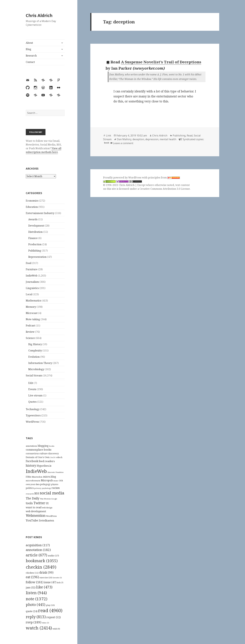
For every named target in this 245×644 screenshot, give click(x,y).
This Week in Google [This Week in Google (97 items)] (49, 499)
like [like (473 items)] (44, 587)
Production (35, 244)
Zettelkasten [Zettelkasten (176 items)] (46, 521)
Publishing (35, 251)
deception (138, 139)
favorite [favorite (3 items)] (57, 578)
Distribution (35, 232)
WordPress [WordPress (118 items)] (51, 516)
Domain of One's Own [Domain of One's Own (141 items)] (38, 457)
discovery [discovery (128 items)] (54, 453)
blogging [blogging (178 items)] (43, 446)
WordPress (32, 422)
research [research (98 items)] (30, 494)
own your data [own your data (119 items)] (33, 484)
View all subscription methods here (44, 150)
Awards (33, 219)
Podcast (30, 326)
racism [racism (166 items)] (56, 488)
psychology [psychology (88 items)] (46, 488)
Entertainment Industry (40, 213)
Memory (31, 307)
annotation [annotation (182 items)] (38, 550)
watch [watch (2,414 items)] (39, 628)
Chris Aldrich (39, 15)
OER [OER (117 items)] (61, 481)
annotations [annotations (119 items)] (31, 446)
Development (36, 226)
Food (29, 263)
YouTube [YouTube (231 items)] (32, 520)
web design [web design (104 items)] (47, 508)
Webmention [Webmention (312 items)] (36, 516)
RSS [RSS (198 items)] (37, 493)
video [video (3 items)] (45, 623)
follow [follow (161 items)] (35, 582)
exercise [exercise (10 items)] (46, 577)
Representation (37, 257)
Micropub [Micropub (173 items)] (47, 480)
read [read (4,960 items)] (50, 610)
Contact (30, 62)
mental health (168, 139)
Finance (33, 238)
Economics (32, 201)
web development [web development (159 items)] (36, 511)
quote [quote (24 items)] (32, 611)
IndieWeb (32, 276)
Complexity (35, 350)
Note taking (33, 319)
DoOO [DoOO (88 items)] (53, 457)
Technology (33, 409)
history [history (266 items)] (31, 465)
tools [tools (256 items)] (29, 503)
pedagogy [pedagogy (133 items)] (45, 484)
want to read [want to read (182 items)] (34, 507)
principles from (164, 178)
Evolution (34, 357)
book (107, 143)
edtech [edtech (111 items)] (59, 457)
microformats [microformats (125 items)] (33, 481)
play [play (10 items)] (50, 605)
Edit (31, 383)
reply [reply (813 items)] (36, 617)
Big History (35, 344)
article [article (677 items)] (36, 555)
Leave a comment (123, 143)
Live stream (35, 395)
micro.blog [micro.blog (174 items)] (50, 477)
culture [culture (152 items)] (44, 453)
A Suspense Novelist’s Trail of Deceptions (161, 62)
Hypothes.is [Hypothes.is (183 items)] (44, 466)
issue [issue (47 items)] (50, 582)
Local (29, 294)
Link (109, 136)
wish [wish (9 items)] (56, 629)
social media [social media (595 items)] (52, 493)
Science (30, 338)
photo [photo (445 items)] (36, 605)
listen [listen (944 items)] (36, 593)
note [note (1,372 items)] (37, 599)
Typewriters (33, 415)
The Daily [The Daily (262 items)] (33, 498)
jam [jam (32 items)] (31, 587)
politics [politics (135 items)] (30, 488)
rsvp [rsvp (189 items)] (34, 622)
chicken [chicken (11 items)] (32, 573)
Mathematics (34, 301)
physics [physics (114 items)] (55, 484)
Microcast (32, 313)
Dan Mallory (124, 139)
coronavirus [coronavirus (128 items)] (32, 453)
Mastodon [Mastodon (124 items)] (37, 477)
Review (30, 332)
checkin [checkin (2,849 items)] (41, 567)
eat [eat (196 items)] (32, 577)
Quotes (32, 402)
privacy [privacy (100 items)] (38, 488)
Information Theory (40, 363)
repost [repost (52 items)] (54, 617)
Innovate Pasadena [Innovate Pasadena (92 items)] (55, 472)
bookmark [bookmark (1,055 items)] (42, 561)
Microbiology (36, 369)
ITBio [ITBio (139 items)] (29, 477)
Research (31, 56)
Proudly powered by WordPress (123, 178)
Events (32, 389)
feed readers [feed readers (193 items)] (47, 461)
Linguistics (32, 288)
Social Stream (34, 375)
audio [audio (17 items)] (53, 555)
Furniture (32, 269)
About (29, 43)
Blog (29, 49)
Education (32, 207)
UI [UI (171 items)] (47, 503)
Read (190, 136)
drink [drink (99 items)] (46, 572)
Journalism (32, 282)
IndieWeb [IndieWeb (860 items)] (36, 471)
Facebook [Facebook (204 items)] (32, 461)
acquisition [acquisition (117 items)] (38, 545)
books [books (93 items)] (52, 446)
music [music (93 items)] (56, 481)
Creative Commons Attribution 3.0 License (165, 189)
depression (152, 139)
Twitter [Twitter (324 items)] (39, 503)
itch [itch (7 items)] (60, 583)
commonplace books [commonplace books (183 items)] (39, 450)
